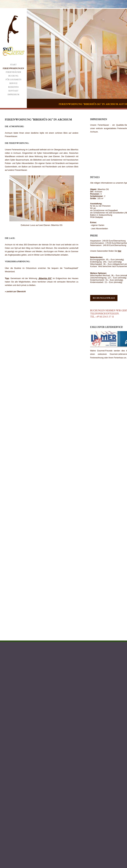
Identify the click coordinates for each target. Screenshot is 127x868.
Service (13, 83)
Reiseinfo (13, 87)
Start (13, 65)
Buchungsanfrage (104, 298)
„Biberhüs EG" (45, 278)
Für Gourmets (13, 80)
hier (120, 251)
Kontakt (13, 91)
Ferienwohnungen (13, 69)
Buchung (13, 76)
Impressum (13, 95)
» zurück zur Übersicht (15, 292)
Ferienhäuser (13, 72)
